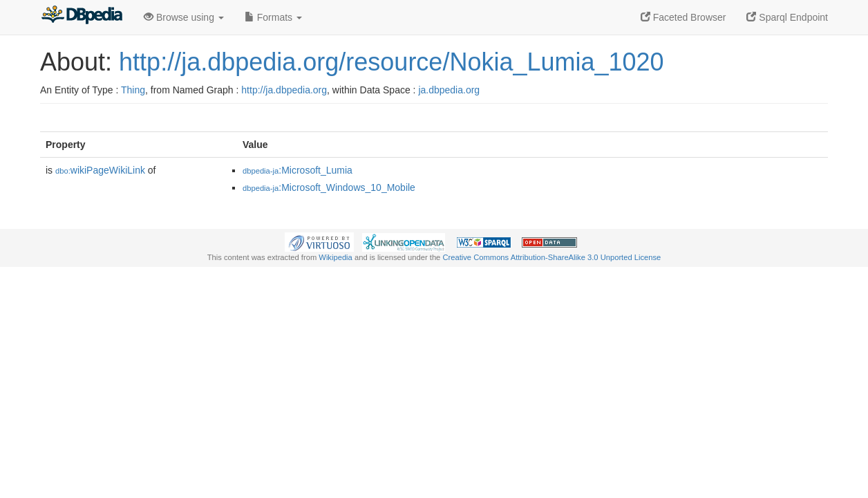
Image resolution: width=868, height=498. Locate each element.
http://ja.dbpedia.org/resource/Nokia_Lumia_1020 (391, 62)
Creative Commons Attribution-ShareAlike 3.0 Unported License (551, 257)
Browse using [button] (184, 17)
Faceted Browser (683, 17)
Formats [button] (273, 17)
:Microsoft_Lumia (298, 170)
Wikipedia (336, 257)
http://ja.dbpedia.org (284, 90)
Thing (133, 90)
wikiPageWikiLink (100, 170)
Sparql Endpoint (787, 17)
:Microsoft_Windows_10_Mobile (329, 187)
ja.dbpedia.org (449, 90)
